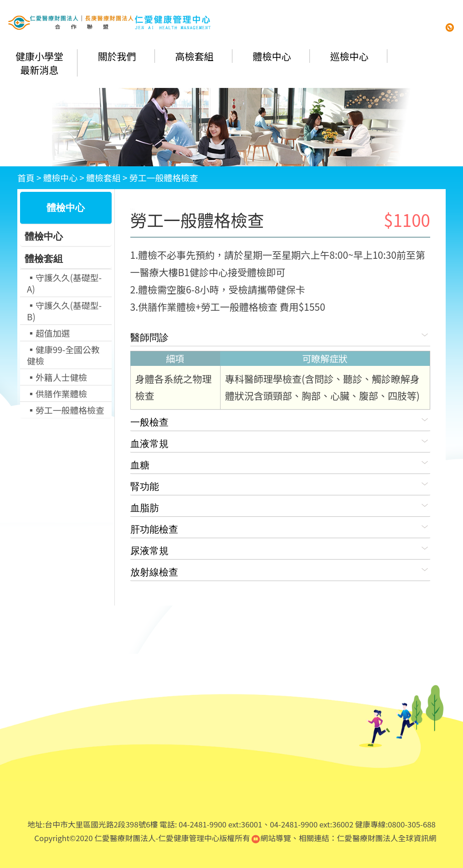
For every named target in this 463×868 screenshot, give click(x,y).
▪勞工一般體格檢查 (66, 410)
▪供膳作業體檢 (57, 393)
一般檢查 (280, 421)
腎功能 (280, 485)
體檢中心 (272, 56)
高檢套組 (195, 56)
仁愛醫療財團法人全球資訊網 (386, 838)
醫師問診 (280, 336)
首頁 (26, 177)
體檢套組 (103, 177)
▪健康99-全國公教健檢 (63, 355)
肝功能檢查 (280, 528)
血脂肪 (280, 506)
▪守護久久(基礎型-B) (64, 311)
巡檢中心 (350, 56)
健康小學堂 (39, 56)
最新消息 (40, 70)
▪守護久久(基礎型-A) (64, 283)
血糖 (280, 464)
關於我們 (117, 56)
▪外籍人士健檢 (57, 377)
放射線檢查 (280, 571)
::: (133, 209)
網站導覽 (271, 838)
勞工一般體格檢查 (164, 177)
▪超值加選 (48, 333)
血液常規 (280, 442)
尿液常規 (280, 549)
